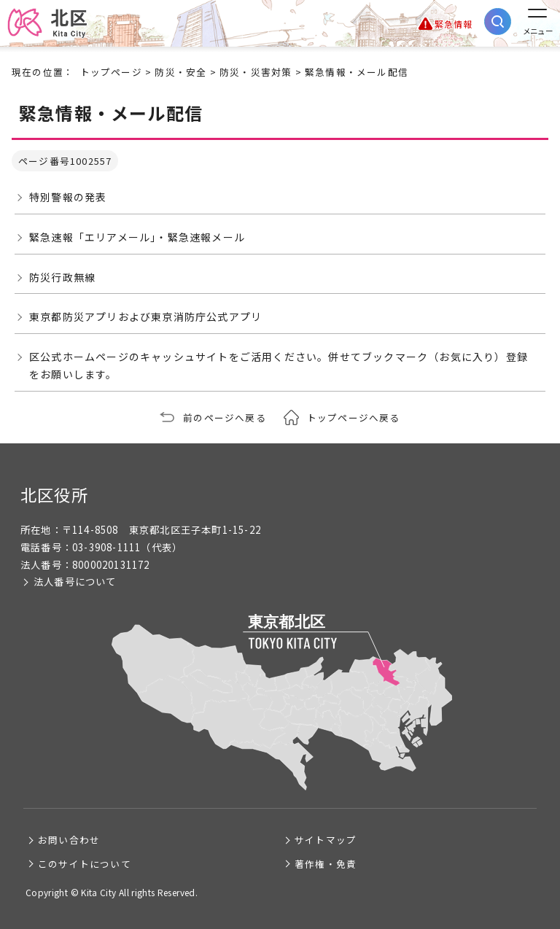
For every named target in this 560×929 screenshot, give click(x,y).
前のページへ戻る (225, 417)
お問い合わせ (69, 840)
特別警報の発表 (68, 197)
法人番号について (75, 582)
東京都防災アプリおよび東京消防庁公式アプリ (145, 316)
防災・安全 (180, 72)
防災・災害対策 (256, 72)
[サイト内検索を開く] (498, 22)
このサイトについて (85, 864)
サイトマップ (326, 840)
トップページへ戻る (354, 417)
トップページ (111, 72)
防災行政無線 (62, 277)
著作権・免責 (326, 864)
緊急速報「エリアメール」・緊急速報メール (137, 237)
